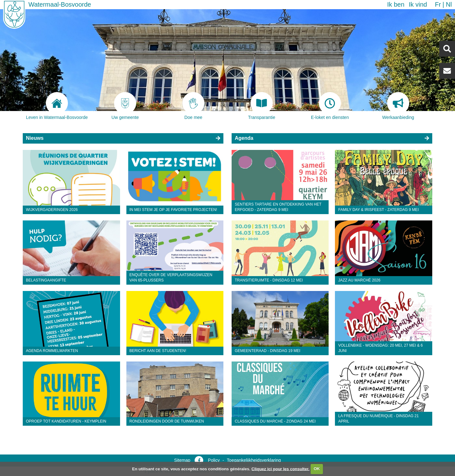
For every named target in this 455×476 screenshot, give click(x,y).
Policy (214, 460)
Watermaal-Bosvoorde (60, 4)
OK (317, 469)
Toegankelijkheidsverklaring (254, 460)
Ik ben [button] (396, 4)
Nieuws (35, 138)
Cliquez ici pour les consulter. (281, 469)
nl (449, 4)
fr (438, 4)
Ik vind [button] (418, 4)
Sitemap (182, 460)
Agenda (244, 138)
